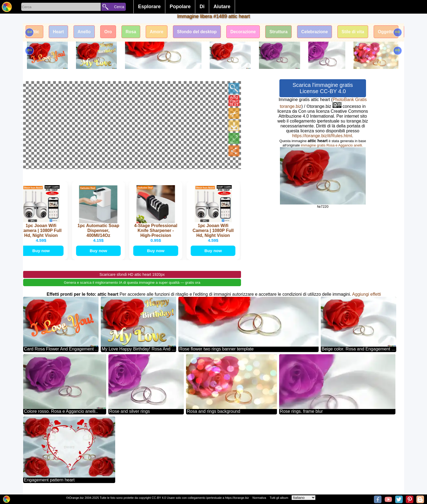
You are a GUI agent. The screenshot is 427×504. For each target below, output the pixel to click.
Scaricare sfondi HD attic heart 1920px (132, 275)
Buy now (42, 251)
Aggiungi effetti (367, 295)
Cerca (119, 7)
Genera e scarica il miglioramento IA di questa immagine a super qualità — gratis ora (132, 283)
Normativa (259, 498)
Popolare (180, 7)
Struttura (285, 32)
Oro (110, 32)
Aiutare (222, 7)
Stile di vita (361, 32)
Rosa (134, 32)
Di (202, 7)
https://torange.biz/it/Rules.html (322, 136)
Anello (86, 32)
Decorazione (249, 32)
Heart (60, 32)
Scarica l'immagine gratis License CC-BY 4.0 (323, 88)
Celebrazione (322, 32)
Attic (35, 32)
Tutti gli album (279, 498)
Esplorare (149, 7)
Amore (160, 32)
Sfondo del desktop (202, 32)
